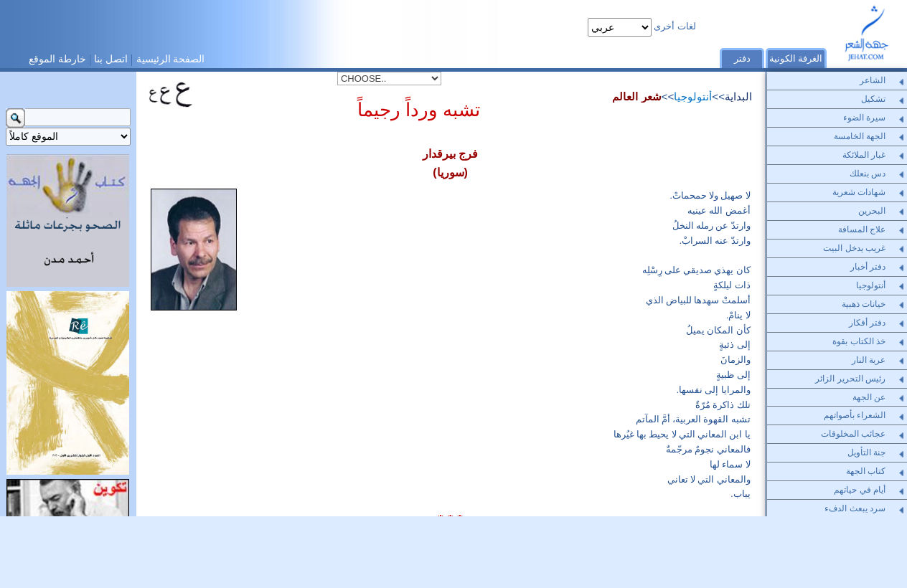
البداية (738, 96)
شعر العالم (636, 96)
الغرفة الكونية (796, 59)
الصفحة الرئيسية (171, 59)
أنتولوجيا (693, 96)
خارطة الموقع (57, 59)
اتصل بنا (111, 59)
